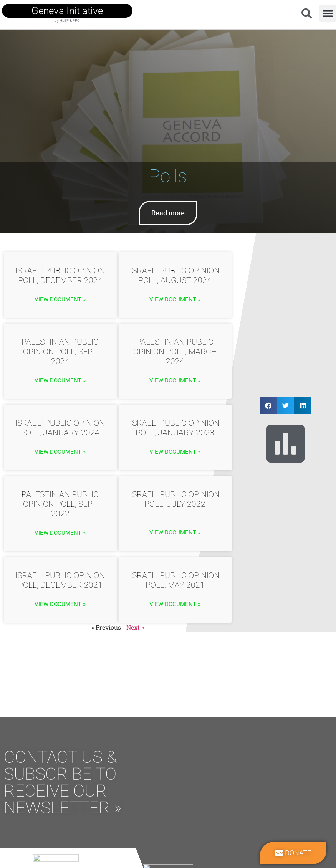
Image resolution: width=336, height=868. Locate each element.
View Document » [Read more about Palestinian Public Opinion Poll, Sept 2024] (60, 380)
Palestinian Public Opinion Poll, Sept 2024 (60, 352)
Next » (135, 627)
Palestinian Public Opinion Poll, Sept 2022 (60, 504)
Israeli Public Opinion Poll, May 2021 (175, 580)
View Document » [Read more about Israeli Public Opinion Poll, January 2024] (60, 452)
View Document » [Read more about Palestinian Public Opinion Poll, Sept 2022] (60, 533)
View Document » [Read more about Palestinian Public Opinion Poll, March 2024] (175, 380)
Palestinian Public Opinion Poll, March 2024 (175, 352)
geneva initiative (67, 11)
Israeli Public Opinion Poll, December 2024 (60, 275)
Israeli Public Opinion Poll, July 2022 (175, 499)
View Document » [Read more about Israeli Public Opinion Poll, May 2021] (175, 604)
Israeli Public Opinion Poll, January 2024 (60, 428)
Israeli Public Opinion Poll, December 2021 (60, 580)
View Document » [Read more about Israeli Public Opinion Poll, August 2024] (175, 299)
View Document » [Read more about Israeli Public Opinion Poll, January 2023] (175, 452)
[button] (328, 13)
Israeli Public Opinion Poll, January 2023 (175, 428)
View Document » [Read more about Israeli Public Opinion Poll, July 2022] (175, 532)
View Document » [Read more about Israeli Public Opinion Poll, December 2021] (60, 604)
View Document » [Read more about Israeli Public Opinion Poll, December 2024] (60, 299)
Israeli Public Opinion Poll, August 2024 (175, 275)
